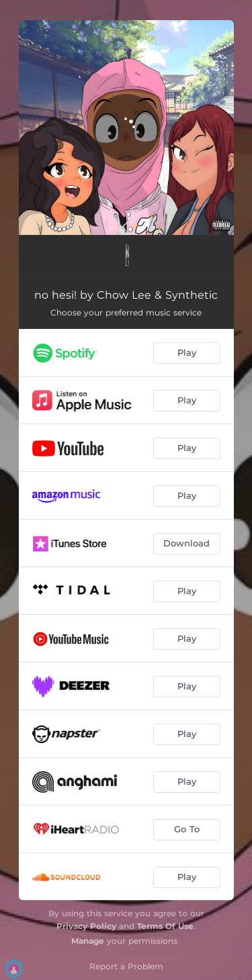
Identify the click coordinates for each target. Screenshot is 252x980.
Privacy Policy (86, 926)
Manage (88, 941)
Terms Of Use (165, 926)
